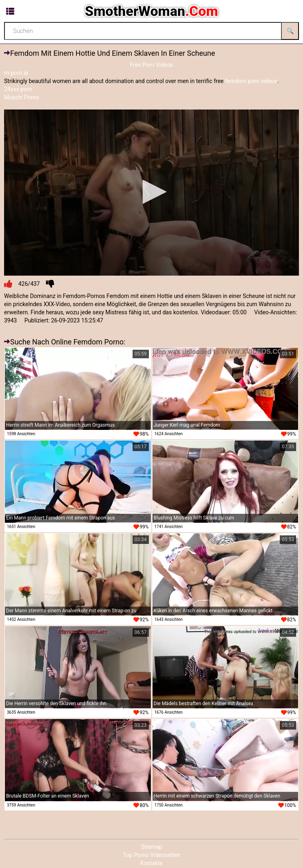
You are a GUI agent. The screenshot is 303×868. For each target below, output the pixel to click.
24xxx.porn (18, 89)
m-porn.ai (16, 73)
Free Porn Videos (151, 65)
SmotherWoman (151, 11)
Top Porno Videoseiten (151, 855)
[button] (152, 192)
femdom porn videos (251, 81)
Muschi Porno (22, 97)
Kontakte (152, 863)
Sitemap (151, 847)
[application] (151, 193)
